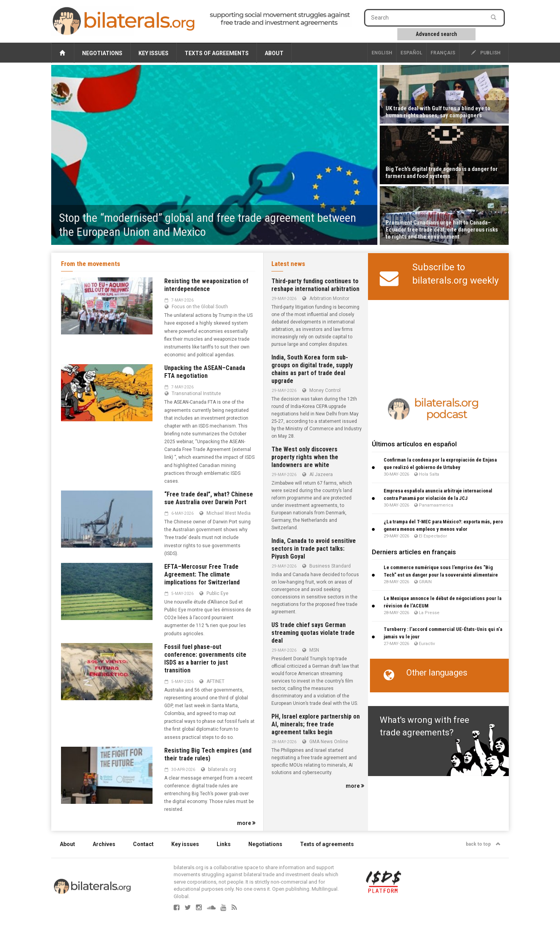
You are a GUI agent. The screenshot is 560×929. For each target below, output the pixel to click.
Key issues (153, 53)
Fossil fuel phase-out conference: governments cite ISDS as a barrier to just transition (205, 659)
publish (486, 53)
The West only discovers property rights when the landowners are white (305, 457)
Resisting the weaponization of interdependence (206, 285)
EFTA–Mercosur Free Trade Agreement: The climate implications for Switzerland (202, 574)
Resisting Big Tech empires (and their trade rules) (208, 754)
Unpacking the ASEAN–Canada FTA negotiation (205, 372)
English (382, 53)
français (443, 53)
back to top (483, 844)
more (246, 823)
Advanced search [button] (436, 34)
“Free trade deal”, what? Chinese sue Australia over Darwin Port (209, 498)
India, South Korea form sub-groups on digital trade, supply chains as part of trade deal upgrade (312, 369)
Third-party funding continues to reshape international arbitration (315, 285)
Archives (104, 844)
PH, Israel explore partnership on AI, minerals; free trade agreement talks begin (316, 724)
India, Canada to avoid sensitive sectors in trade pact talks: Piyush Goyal (314, 549)
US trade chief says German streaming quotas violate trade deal (313, 633)
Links (224, 844)
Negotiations (102, 53)
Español (411, 53)
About (274, 53)
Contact (143, 844)
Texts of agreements (217, 53)
